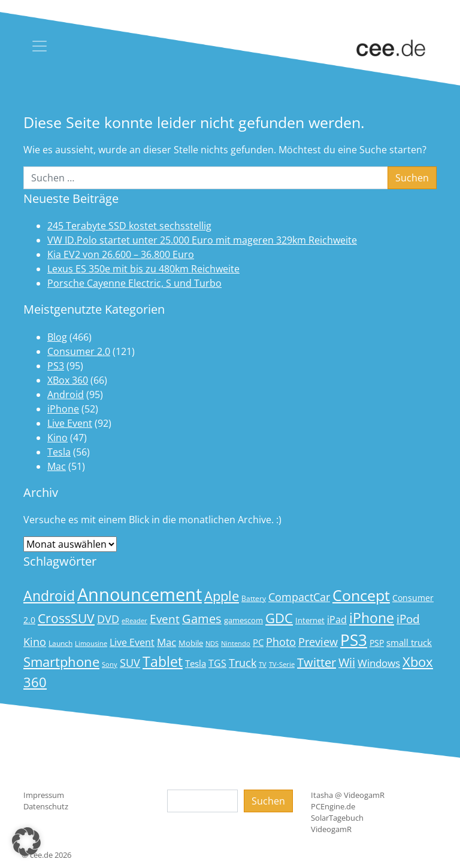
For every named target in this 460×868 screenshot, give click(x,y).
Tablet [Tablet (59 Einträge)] (163, 662)
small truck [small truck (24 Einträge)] (409, 643)
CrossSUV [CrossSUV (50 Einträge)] (66, 618)
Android (66, 394)
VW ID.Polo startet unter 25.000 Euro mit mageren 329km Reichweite (202, 240)
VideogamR (331, 829)
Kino (57, 438)
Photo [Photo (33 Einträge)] (281, 642)
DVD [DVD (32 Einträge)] (108, 619)
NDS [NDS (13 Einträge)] (212, 644)
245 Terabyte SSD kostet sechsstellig (129, 226)
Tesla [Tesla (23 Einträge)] (196, 663)
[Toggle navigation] (40, 46)
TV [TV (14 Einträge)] (263, 664)
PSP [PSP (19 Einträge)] (377, 643)
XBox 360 (68, 380)
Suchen (268, 801)
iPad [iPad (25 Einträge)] (337, 620)
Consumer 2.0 (79, 351)
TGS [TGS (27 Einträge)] (217, 663)
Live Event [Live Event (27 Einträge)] (132, 642)
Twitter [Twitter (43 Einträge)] (317, 662)
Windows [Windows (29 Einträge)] (379, 663)
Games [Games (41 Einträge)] (202, 619)
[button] (26, 842)
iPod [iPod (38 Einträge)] (408, 619)
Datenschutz (46, 806)
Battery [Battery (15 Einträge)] (254, 598)
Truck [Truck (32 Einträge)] (243, 663)
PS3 (56, 366)
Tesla (59, 452)
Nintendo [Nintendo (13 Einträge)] (236, 644)
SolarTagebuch (337, 818)
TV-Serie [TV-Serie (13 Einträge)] (282, 664)
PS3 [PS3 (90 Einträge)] (354, 640)
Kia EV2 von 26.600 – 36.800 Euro (121, 254)
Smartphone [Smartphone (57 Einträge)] (61, 662)
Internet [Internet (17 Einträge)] (310, 620)
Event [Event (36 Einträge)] (165, 619)
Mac (57, 466)
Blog (57, 337)
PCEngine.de (333, 806)
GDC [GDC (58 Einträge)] (279, 618)
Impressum (44, 795)
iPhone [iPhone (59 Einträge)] (372, 618)
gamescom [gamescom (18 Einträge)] (243, 620)
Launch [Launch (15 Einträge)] (60, 643)
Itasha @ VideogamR (348, 795)
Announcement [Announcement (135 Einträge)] (140, 594)
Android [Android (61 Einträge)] (49, 596)
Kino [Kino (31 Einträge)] (35, 642)
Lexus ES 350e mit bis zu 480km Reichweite (143, 269)
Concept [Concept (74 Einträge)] (361, 595)
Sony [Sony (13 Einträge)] (110, 664)
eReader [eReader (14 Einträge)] (134, 620)
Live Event (70, 423)
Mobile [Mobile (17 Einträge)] (191, 643)
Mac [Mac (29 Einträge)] (167, 642)
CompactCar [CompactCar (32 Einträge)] (299, 597)
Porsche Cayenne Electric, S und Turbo (134, 283)
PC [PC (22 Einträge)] (258, 642)
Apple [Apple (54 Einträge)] (222, 596)
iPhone (63, 409)
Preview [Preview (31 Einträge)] (318, 642)
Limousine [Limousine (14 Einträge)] (91, 643)
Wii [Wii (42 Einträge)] (347, 662)
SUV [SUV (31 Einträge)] (130, 663)
